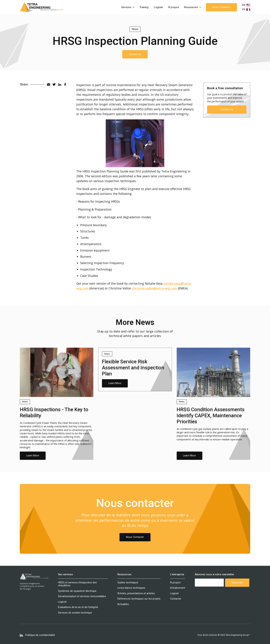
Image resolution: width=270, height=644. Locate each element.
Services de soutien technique (75, 613)
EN (243, 5)
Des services (65, 574)
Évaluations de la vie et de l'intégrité (78, 607)
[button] (128, 7)
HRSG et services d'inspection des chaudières (77, 584)
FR (244, 9)
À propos (174, 7)
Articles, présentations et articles (136, 593)
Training (144, 7)
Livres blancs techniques (131, 588)
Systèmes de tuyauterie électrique (77, 591)
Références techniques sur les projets (139, 599)
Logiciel (158, 7)
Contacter (176, 599)
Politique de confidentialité (40, 635)
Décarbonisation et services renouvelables (82, 596)
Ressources (124, 574)
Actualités (123, 604)
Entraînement (178, 588)
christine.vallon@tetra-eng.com (155, 288)
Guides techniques (128, 583)
